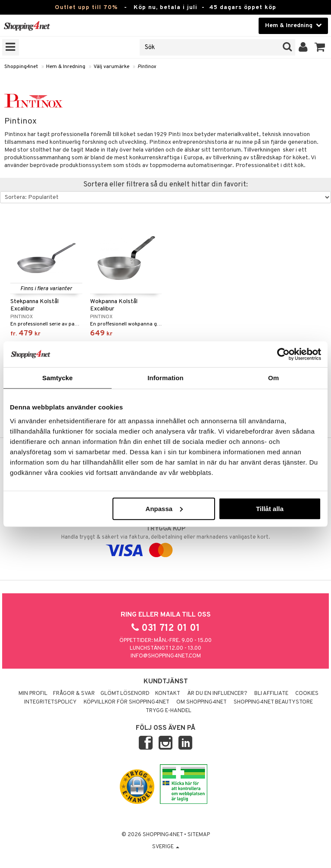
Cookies (307, 694)
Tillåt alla (270, 508)
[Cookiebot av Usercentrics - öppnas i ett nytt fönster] (283, 354)
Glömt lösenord (125, 694)
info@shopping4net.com (166, 656)
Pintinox (147, 67)
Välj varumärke (111, 67)
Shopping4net (21, 67)
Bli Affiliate (271, 694)
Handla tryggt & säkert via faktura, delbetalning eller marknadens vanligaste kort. (165, 539)
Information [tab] (165, 378)
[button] (320, 47)
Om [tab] (273, 378)
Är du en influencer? (217, 694)
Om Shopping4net (201, 702)
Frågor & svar (74, 694)
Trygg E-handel (169, 711)
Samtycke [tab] (58, 378)
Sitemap (199, 835)
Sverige (166, 847)
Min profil (33, 694)
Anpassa (164, 508)
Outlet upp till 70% (86, 8)
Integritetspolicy (50, 702)
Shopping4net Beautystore (273, 702)
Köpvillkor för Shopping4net (126, 702)
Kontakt (168, 694)
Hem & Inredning (66, 67)
